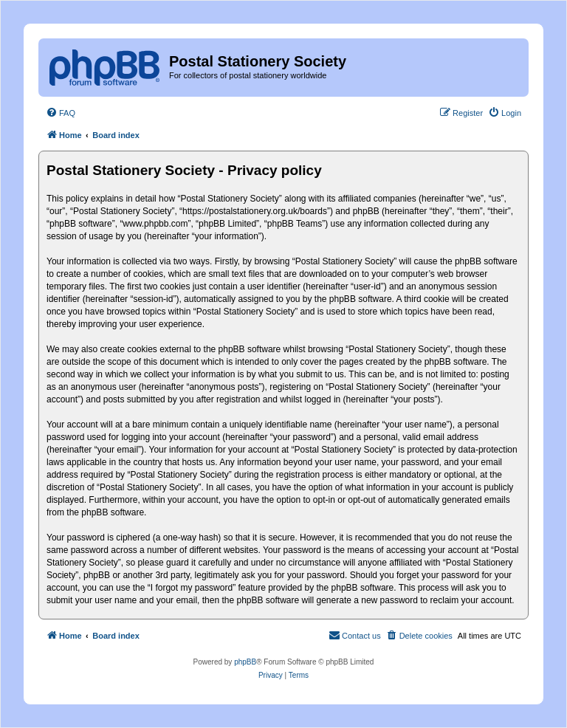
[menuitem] (61, 113)
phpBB (245, 662)
